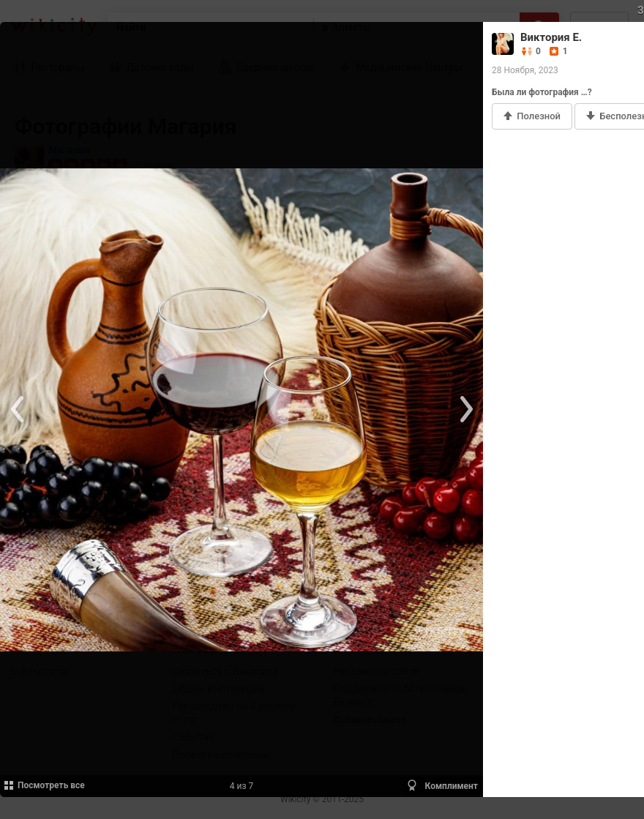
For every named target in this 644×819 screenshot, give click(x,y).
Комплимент (442, 785)
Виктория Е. (551, 37)
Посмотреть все (44, 785)
